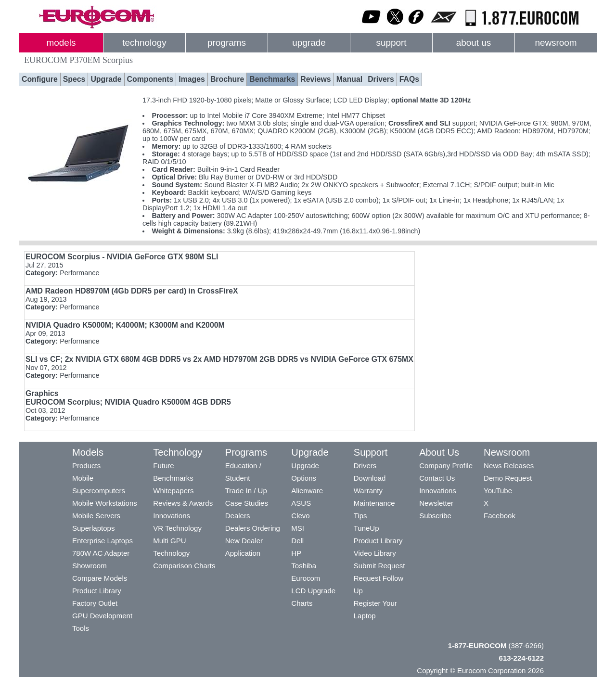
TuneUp (366, 528)
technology (144, 43)
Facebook (500, 516)
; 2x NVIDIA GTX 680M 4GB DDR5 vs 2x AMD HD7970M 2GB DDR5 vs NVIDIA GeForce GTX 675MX (219, 359)
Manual (350, 79)
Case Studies (247, 503)
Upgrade (106, 79)
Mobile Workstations (105, 503)
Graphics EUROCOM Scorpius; (128, 398)
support (391, 43)
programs (227, 43)
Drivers (381, 79)
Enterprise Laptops (103, 541)
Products (86, 466)
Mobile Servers (96, 516)
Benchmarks (272, 79)
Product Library (97, 591)
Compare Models (100, 578)
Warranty (368, 491)
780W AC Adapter (101, 553)
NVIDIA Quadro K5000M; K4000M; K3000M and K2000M (125, 325)
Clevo (300, 516)
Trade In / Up (246, 491)
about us (474, 43)
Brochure (227, 79)
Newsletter (436, 503)
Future (163, 466)
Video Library (375, 553)
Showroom (90, 566)
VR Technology (177, 528)
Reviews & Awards (183, 503)
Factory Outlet (95, 603)
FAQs (409, 79)
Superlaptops (93, 528)
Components (150, 79)
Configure (40, 79)
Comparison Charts (184, 566)
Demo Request (508, 478)
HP (296, 553)
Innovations (172, 516)
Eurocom (306, 578)
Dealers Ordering (253, 528)
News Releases (509, 466)
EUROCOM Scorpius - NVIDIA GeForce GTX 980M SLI (122, 257)
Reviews (315, 79)
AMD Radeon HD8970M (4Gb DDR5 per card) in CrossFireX (132, 291)
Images (192, 79)
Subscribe (435, 516)
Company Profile (446, 466)
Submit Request (379, 566)
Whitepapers (173, 491)
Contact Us (437, 478)
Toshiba (304, 566)
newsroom (556, 43)
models (61, 43)
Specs (74, 79)
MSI (298, 528)
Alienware (307, 491)
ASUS (301, 503)
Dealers (238, 516)
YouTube (498, 491)
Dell (297, 541)
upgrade (309, 43)
